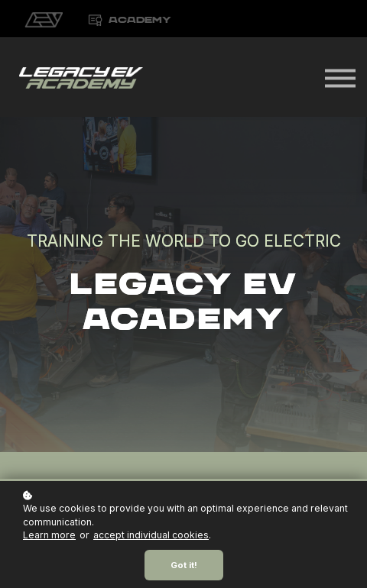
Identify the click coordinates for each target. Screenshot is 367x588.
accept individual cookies (151, 535)
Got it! (184, 565)
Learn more (49, 535)
